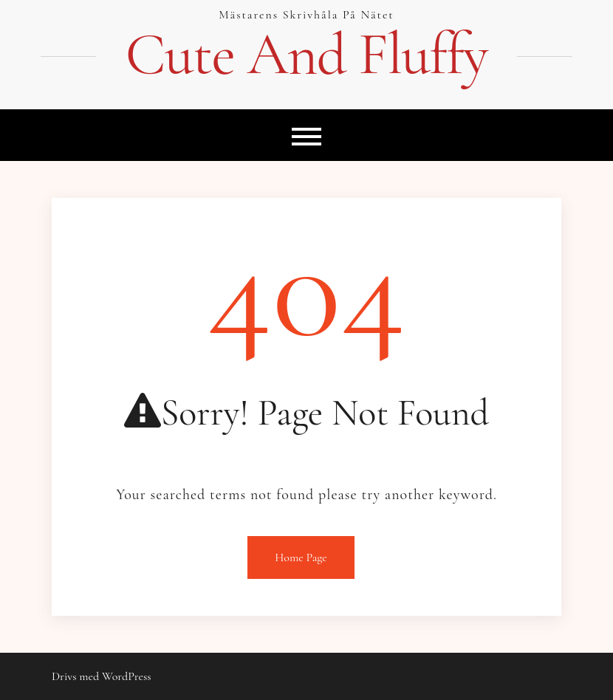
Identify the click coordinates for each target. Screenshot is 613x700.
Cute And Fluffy (306, 55)
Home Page (301, 557)
